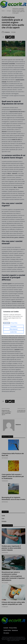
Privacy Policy (14, 323)
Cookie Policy (6, 323)
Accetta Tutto (13, 332)
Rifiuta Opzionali (13, 329)
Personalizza (14, 326)
